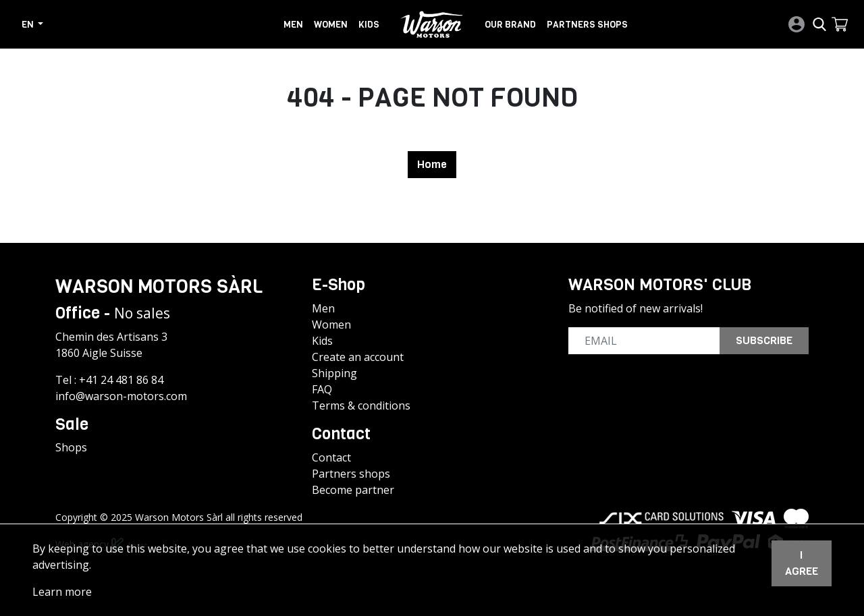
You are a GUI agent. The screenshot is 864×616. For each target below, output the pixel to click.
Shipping (334, 373)
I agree (802, 563)
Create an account (358, 357)
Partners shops (587, 24)
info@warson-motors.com (121, 396)
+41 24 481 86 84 (121, 380)
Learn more (62, 592)
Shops (71, 447)
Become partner (353, 490)
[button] (840, 24)
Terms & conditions (361, 405)
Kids (369, 24)
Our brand (510, 24)
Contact (331, 457)
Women (331, 24)
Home (432, 164)
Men (293, 24)
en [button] (29, 24)
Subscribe (764, 340)
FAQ (322, 389)
